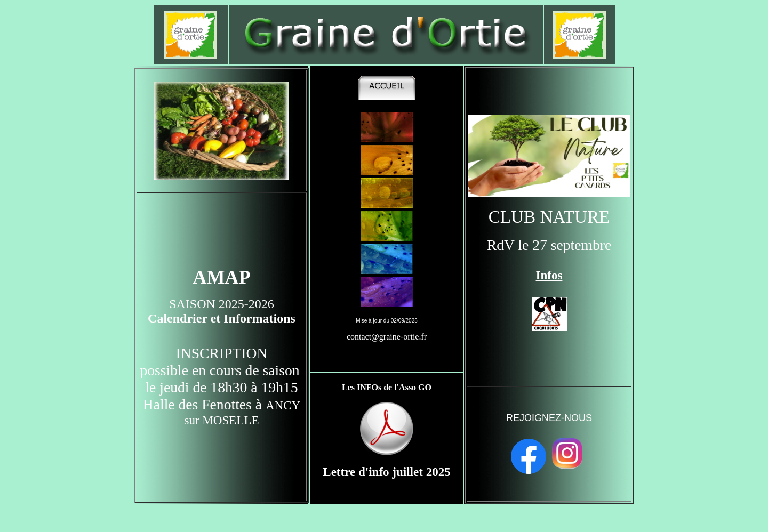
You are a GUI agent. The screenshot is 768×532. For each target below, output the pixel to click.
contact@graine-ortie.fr (387, 337)
